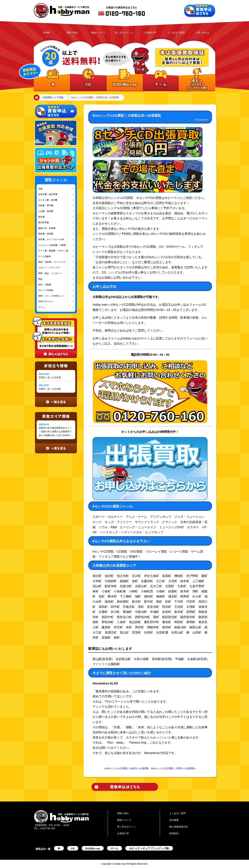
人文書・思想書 (46, 211)
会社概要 (174, 820)
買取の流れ (72, 33)
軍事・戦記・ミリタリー (50, 273)
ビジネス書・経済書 (48, 200)
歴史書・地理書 (46, 234)
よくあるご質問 (176, 33)
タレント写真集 (46, 290)
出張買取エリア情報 (53, 97)
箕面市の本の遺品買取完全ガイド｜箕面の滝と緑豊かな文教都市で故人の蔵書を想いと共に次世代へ (55, 432)
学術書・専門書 (46, 205)
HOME (47, 33)
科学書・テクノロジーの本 (51, 239)
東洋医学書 (44, 222)
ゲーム (41, 307)
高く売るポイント (124, 33)
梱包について (98, 33)
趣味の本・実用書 (47, 228)
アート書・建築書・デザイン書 (53, 251)
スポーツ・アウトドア (49, 268)
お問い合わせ (202, 33)
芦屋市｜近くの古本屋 (50, 377)
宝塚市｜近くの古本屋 (50, 389)
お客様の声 (150, 33)
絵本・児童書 (45, 285)
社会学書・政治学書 (48, 194)
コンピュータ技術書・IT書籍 (52, 245)
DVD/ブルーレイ (46, 301)
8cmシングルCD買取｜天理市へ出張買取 (173, 768)
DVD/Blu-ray (93, 848)
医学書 (41, 217)
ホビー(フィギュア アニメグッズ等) (149, 848)
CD (73, 848)
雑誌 (40, 279)
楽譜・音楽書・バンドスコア (52, 262)
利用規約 (174, 833)
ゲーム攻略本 (45, 256)
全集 (40, 189)
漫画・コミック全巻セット (51, 296)
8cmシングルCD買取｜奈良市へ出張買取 (127, 768)
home (36, 98)
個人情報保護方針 (179, 827)
